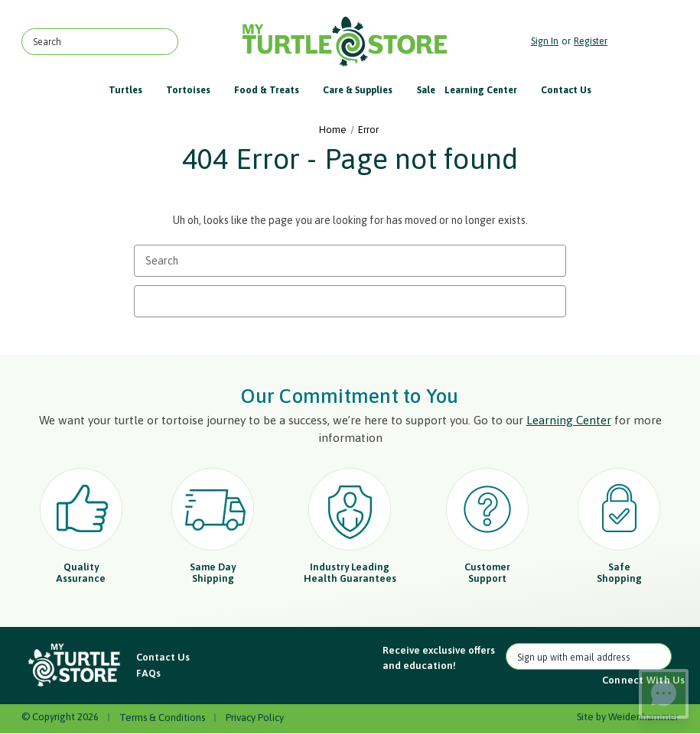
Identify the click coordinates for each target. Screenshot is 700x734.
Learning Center (488, 90)
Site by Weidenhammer (628, 717)
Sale (426, 90)
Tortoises (195, 90)
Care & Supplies (365, 90)
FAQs (148, 673)
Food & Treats (274, 90)
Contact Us (566, 90)
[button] (75, 665)
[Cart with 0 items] (647, 42)
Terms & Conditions (162, 718)
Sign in (545, 41)
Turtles (133, 90)
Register (591, 41)
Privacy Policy (255, 718)
